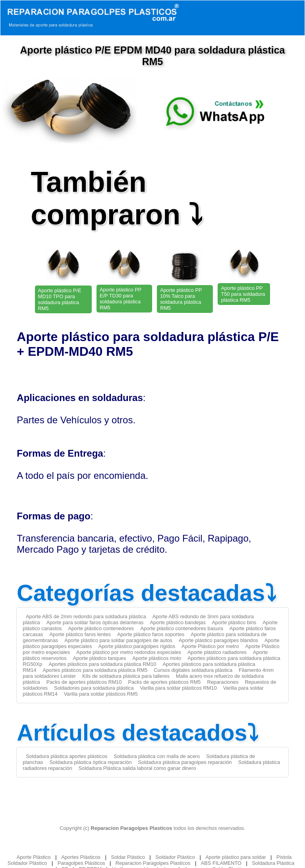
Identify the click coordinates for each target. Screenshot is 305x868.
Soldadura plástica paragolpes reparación (185, 762)
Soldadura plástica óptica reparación (91, 762)
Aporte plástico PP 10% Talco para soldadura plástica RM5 (181, 299)
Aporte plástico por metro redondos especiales (129, 652)
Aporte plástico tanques (100, 658)
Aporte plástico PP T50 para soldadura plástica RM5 (243, 294)
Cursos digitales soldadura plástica (193, 670)
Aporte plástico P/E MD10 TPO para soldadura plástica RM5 (60, 299)
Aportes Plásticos (81, 857)
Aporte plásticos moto (157, 658)
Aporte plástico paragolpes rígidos (137, 646)
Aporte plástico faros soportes (151, 634)
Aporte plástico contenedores (101, 628)
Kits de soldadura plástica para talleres (126, 676)
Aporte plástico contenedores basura (181, 628)
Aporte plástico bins (234, 622)
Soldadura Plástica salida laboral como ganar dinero (137, 768)
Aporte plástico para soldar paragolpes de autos (118, 640)
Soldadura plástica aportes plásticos (67, 756)
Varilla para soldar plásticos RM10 (179, 688)
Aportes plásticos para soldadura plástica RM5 (95, 670)
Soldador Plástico (175, 857)
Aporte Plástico (34, 857)
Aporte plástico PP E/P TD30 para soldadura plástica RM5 (121, 299)
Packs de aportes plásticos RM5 (165, 682)
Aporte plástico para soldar (236, 857)
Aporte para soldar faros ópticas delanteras (95, 622)
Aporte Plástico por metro (210, 646)
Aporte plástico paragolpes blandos (218, 640)
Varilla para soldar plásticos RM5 (101, 694)
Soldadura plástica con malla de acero (157, 756)
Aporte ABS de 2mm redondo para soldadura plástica (86, 616)
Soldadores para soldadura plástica (94, 688)
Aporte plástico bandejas (178, 622)
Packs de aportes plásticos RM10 (84, 682)
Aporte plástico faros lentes (80, 634)
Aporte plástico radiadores (217, 652)
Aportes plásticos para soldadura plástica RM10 (102, 664)
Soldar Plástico (128, 857)
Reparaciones (223, 682)
